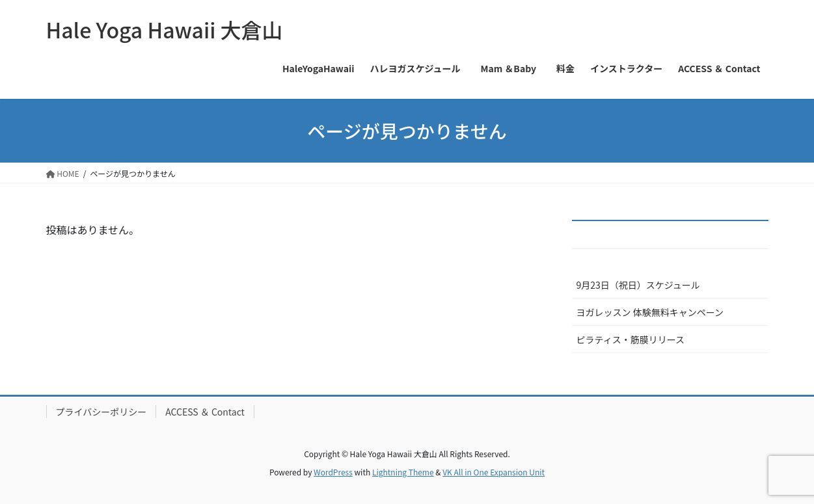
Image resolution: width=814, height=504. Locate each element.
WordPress (333, 472)
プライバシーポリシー (102, 412)
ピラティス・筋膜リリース (631, 339)
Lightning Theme (403, 472)
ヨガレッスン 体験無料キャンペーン (650, 312)
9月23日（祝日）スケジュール (638, 285)
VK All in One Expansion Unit (494, 472)
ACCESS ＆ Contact (205, 412)
